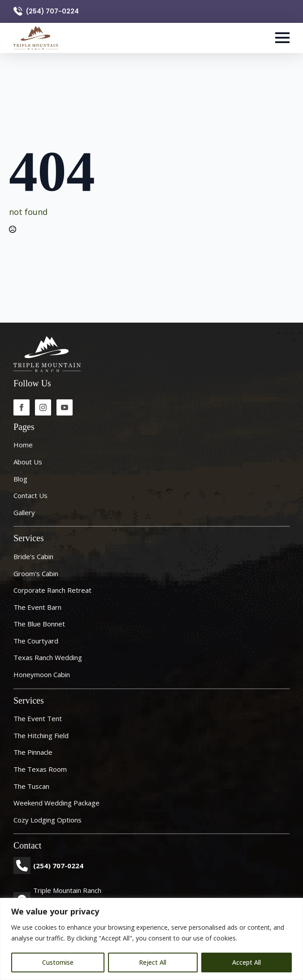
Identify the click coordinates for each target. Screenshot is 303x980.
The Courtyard (36, 641)
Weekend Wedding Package (56, 803)
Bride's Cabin (33, 556)
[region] (151, 939)
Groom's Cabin (36, 573)
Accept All (247, 962)
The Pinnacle (33, 752)
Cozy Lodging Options (48, 820)
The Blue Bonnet (39, 624)
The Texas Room (40, 769)
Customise (58, 962)
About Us (28, 462)
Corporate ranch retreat (52, 590)
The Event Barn (37, 607)
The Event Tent (38, 718)
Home (23, 445)
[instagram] (43, 407)
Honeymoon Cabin (42, 674)
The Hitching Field (41, 735)
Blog (20, 479)
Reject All (153, 962)
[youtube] (65, 407)
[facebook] (22, 407)
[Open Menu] (282, 38)
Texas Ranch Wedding (48, 657)
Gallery (24, 512)
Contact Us (30, 495)
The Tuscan (31, 786)
